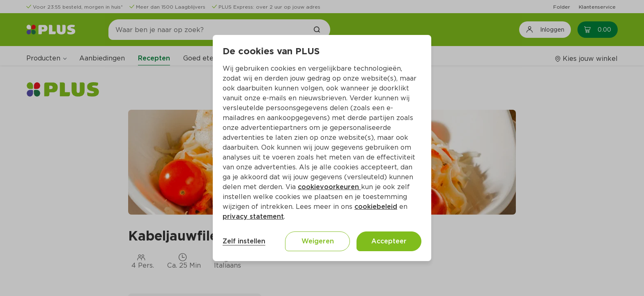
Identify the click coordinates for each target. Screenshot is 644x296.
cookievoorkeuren (329, 187)
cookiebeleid (376, 207)
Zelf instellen (244, 241)
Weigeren (318, 241)
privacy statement (253, 216)
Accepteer (389, 241)
